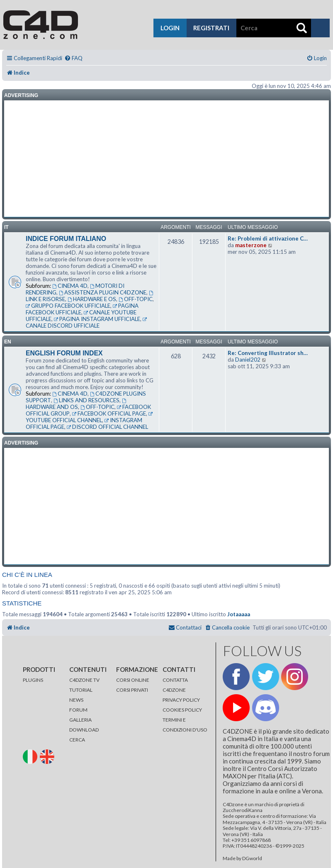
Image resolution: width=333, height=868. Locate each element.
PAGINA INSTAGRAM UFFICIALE (97, 319)
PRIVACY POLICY (181, 700)
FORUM (78, 710)
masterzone (251, 245)
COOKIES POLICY (182, 710)
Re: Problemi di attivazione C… (268, 238)
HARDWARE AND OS (77, 404)
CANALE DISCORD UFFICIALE (87, 323)
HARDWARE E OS (92, 299)
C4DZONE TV (84, 680)
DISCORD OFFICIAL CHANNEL (107, 427)
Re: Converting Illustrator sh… (268, 353)
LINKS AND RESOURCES (86, 400)
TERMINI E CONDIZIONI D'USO (185, 725)
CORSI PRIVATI (132, 690)
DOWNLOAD (84, 730)
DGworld (252, 858)
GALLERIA (80, 720)
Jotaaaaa (239, 614)
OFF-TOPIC (136, 299)
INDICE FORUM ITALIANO (66, 239)
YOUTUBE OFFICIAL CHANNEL (90, 418)
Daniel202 (248, 360)
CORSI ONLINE (133, 680)
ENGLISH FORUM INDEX (64, 353)
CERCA (77, 740)
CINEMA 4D (70, 286)
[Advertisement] (166, 159)
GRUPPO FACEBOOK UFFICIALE (68, 306)
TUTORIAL (81, 690)
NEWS (76, 700)
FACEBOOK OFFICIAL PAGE (109, 413)
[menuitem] (73, 58)
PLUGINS (33, 680)
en (8, 342)
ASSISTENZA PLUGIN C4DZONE (103, 292)
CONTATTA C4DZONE (175, 685)
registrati (211, 28)
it (6, 227)
